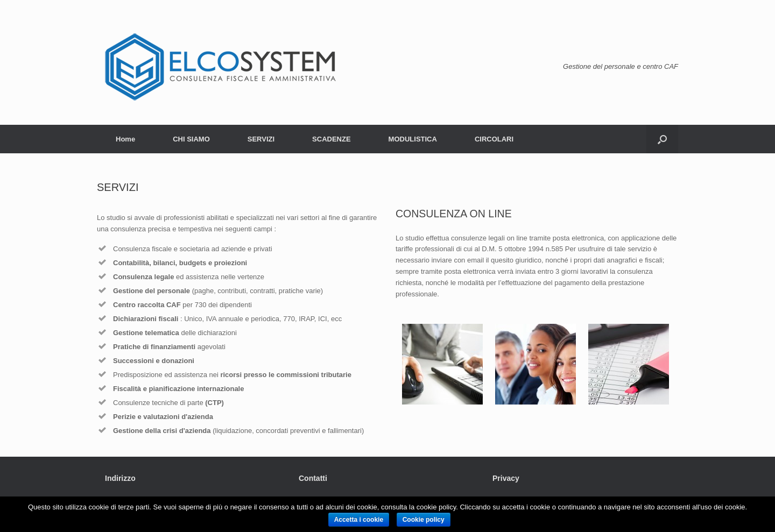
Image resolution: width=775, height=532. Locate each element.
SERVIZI (261, 139)
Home (125, 139)
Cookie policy (424, 520)
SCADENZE (332, 139)
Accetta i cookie (359, 520)
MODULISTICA (413, 139)
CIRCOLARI (494, 139)
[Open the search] (662, 139)
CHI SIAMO (191, 139)
